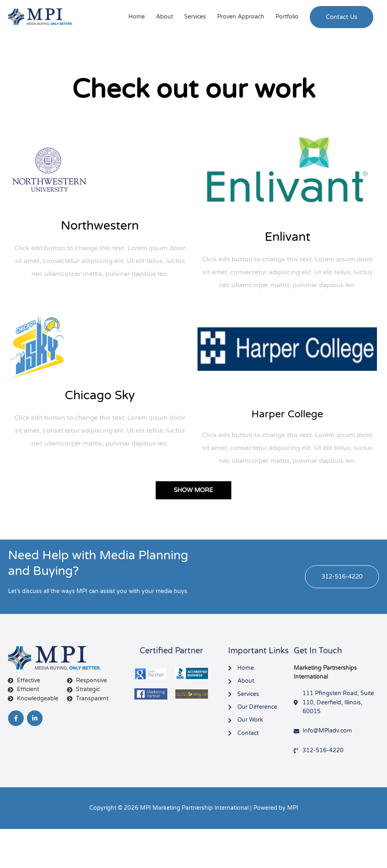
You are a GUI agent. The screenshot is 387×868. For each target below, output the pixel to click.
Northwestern (100, 226)
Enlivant (287, 237)
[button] (342, 17)
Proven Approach (241, 17)
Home (137, 17)
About (165, 17)
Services (195, 17)
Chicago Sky (100, 395)
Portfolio (287, 17)
